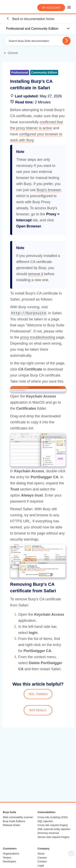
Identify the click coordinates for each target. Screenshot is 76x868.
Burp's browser (49, 190)
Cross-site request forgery (53, 825)
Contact (42, 861)
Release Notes (11, 825)
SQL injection (45, 821)
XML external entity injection (54, 829)
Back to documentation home (30, 19)
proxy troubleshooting (38, 337)
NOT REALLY (38, 710)
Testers (7, 858)
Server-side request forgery (54, 837)
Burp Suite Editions (14, 821)
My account (51, 8)
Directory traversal (48, 833)
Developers (10, 861)
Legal (41, 865)
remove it (35, 274)
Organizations (11, 854)
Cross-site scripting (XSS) (53, 817)
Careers (42, 858)
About (41, 854)
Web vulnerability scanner (18, 817)
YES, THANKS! (38, 694)
